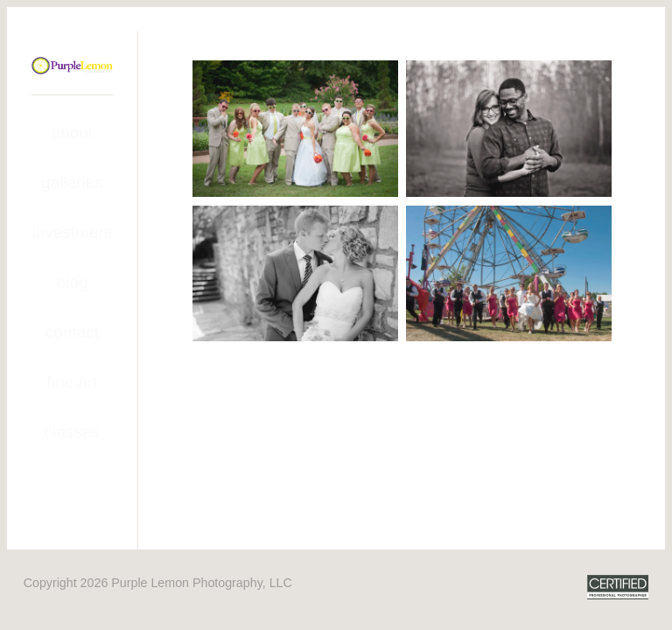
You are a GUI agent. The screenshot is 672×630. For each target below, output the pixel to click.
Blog (72, 282)
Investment (73, 232)
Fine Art (72, 382)
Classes (72, 432)
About (73, 133)
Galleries (72, 182)
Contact (72, 332)
